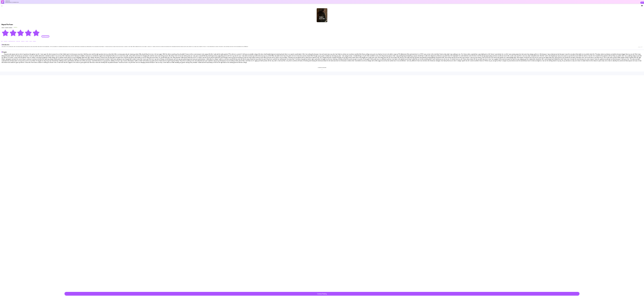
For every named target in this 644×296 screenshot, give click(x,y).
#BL (2, 41)
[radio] (6, 33)
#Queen (34, 41)
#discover (18, 41)
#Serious (6, 41)
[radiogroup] (21, 33)
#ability (27, 41)
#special (23, 41)
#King (31, 41)
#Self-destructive (12, 41)
